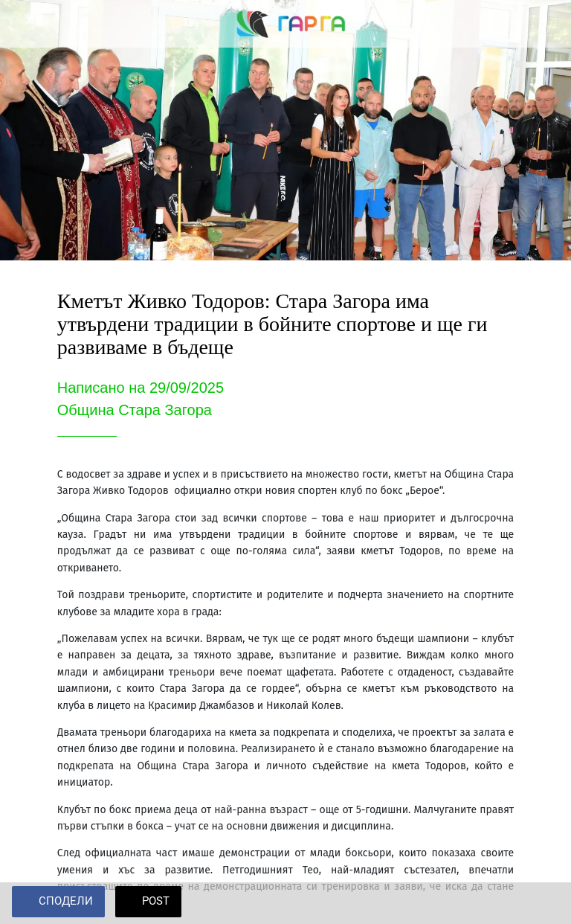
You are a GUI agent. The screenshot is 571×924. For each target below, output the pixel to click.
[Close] (24, 24)
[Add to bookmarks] (541, 903)
